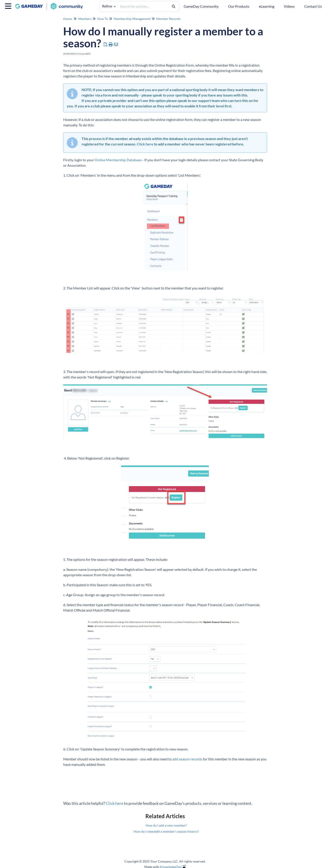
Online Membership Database (118, 160)
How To (103, 19)
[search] (143, 6)
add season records (187, 759)
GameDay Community (201, 6)
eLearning (267, 6)
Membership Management (132, 19)
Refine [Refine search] (109, 6)
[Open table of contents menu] (9, 5)
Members (85, 19)
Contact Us (313, 6)
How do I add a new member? (166, 825)
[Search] (174, 6)
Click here (145, 144)
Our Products (239, 6)
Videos (289, 6)
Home (67, 19)
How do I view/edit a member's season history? (166, 831)
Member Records (168, 19)
